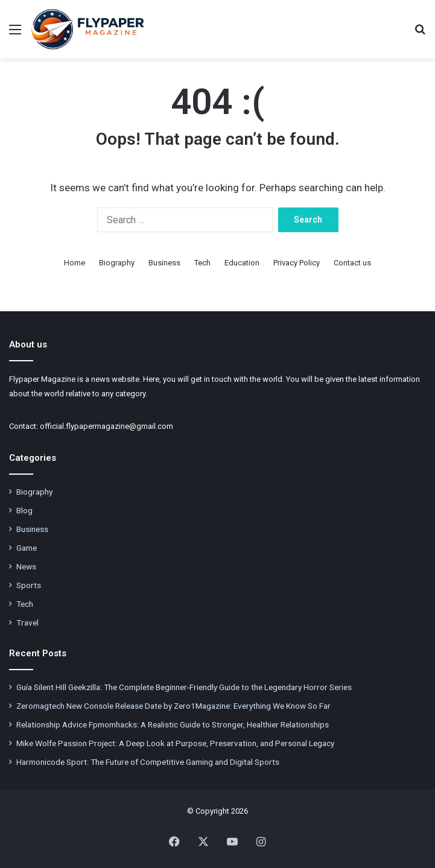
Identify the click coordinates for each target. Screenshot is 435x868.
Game (27, 548)
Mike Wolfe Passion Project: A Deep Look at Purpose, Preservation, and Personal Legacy (175, 743)
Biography (117, 263)
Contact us (352, 263)
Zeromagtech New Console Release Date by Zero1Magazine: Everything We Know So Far (173, 706)
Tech (202, 263)
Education (242, 263)
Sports (29, 585)
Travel (27, 622)
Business (164, 263)
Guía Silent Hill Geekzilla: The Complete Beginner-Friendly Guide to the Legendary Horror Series (184, 687)
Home (75, 263)
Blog (24, 510)
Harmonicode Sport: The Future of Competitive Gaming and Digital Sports (148, 762)
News (26, 566)
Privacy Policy (297, 263)
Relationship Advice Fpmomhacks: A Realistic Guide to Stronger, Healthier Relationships (173, 724)
